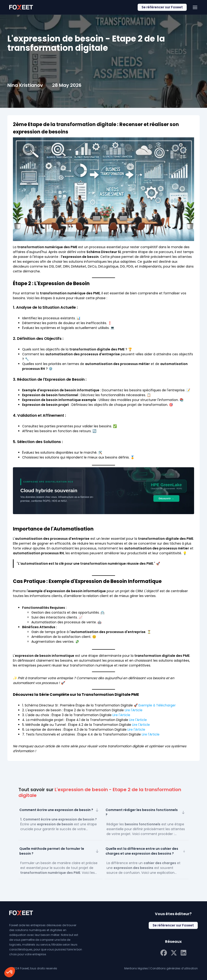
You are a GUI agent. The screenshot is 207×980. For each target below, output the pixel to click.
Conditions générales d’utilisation (174, 968)
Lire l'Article (134, 710)
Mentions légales (136, 968)
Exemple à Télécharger (157, 705)
